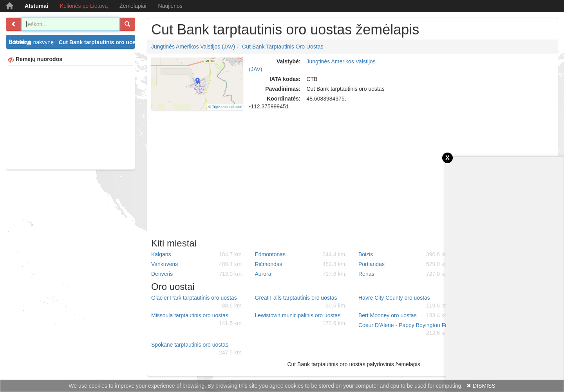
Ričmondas (301, 264)
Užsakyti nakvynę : (73, 42)
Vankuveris (197, 264)
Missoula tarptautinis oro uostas (197, 320)
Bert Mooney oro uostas (404, 315)
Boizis (404, 254)
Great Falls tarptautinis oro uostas (301, 302)
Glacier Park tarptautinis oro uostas (197, 302)
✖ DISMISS (481, 386)
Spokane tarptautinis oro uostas (197, 349)
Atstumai (36, 6)
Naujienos (170, 6)
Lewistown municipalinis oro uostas (301, 320)
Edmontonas (301, 254)
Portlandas (404, 264)
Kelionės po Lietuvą (84, 6)
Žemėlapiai (133, 6)
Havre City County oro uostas (404, 302)
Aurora (301, 274)
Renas (404, 274)
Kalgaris (197, 254)
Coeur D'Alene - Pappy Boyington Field (406, 329)
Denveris (197, 274)
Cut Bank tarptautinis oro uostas (283, 47)
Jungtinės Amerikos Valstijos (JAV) (193, 47)
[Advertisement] (70, 117)
